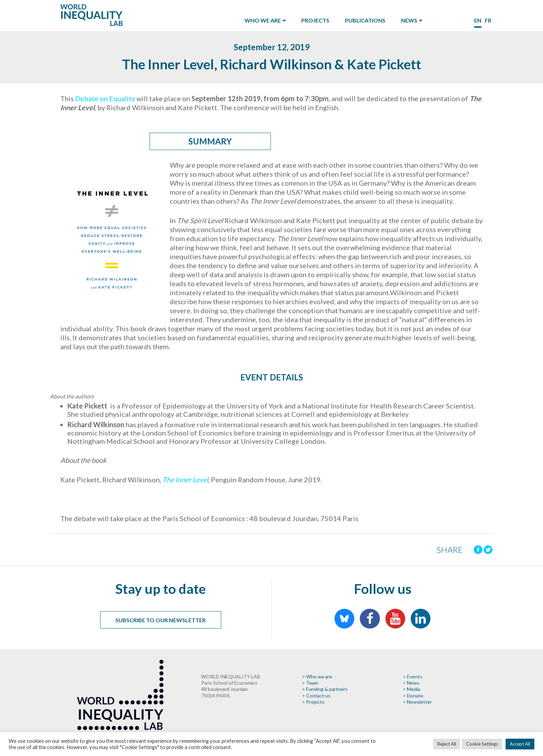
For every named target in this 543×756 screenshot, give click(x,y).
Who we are (263, 20)
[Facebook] (478, 550)
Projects (315, 20)
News (409, 20)
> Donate (413, 696)
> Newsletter (417, 702)
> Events (412, 676)
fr (488, 20)
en (478, 20)
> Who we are (317, 676)
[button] (271, 443)
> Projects (313, 702)
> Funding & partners (325, 689)
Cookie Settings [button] (482, 744)
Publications (365, 20)
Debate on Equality (105, 98)
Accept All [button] (520, 744)
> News (411, 683)
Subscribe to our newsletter (161, 620)
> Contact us (316, 696)
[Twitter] (488, 550)
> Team (310, 683)
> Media (411, 689)
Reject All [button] (447, 744)
